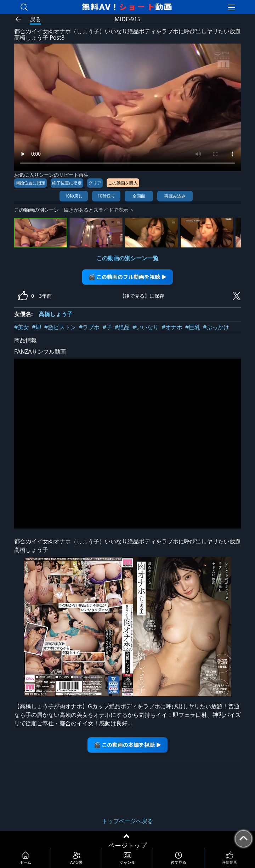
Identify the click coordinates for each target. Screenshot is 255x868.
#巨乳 (193, 327)
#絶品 (122, 327)
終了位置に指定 (67, 183)
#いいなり (146, 327)
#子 (107, 327)
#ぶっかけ (216, 327)
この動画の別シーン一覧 (127, 258)
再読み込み (175, 196)
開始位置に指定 (30, 183)
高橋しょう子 (56, 314)
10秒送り (106, 196)
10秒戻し (74, 196)
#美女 (22, 327)
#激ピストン (60, 327)
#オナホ (172, 327)
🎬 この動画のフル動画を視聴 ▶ (128, 277)
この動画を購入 (123, 183)
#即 (36, 327)
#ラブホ (89, 327)
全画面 (139, 196)
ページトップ (127, 845)
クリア (95, 183)
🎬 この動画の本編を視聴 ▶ (128, 745)
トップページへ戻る (127, 821)
